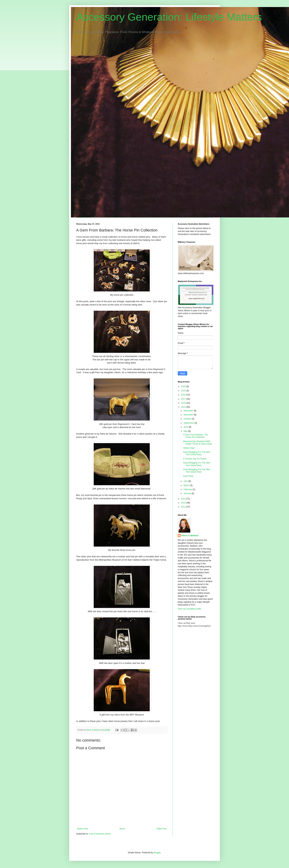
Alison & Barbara (190, 536)
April (186, 481)
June (186, 427)
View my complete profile (189, 609)
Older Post (161, 829)
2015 (184, 407)
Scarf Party (188, 476)
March (187, 485)
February (188, 489)
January (188, 493)
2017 (184, 399)
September (189, 423)
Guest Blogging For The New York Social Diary (197, 453)
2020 (184, 386)
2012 (184, 507)
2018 (184, 395)
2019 (184, 391)
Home (122, 829)
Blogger (157, 853)
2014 (184, 499)
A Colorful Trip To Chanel (195, 459)
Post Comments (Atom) (100, 834)
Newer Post (82, 829)
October (188, 419)
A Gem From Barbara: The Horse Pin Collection (195, 436)
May (186, 431)
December (189, 411)
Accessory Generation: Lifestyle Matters (169, 17)
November (189, 415)
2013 (184, 503)
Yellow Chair (189, 448)
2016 (184, 403)
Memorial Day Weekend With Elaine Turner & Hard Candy (197, 443)
